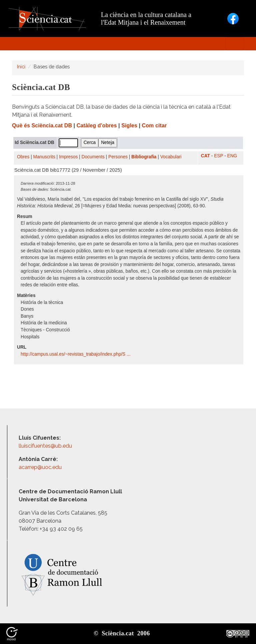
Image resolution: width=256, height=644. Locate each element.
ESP (218, 156)
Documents (93, 157)
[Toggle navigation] (235, 44)
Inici (21, 66)
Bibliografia (144, 157)
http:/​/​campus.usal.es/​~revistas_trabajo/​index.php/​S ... (76, 354)
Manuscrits (44, 157)
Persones (118, 157)
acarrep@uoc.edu (40, 467)
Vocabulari (171, 157)
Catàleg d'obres (97, 125)
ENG (232, 156)
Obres (23, 157)
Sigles (129, 125)
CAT (205, 156)
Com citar (154, 125)
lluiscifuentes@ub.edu (46, 446)
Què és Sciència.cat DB (42, 125)
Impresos (68, 157)
